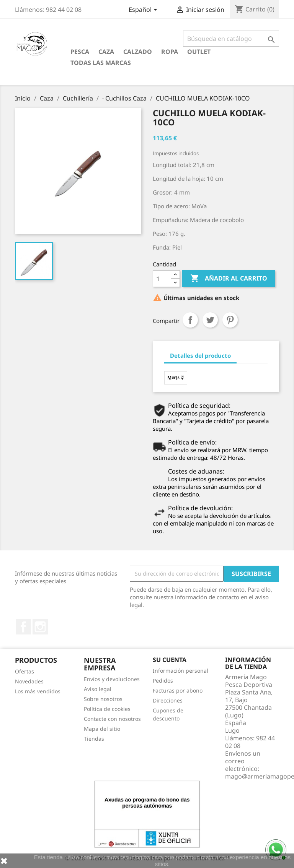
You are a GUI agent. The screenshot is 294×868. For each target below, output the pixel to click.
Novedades (29, 681)
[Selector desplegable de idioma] (144, 10)
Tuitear (210, 320)
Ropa (170, 52)
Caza (106, 52)
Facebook (23, 627)
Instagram (40, 627)
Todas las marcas (101, 63)
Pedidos (163, 681)
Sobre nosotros (103, 699)
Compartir (190, 320)
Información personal (180, 671)
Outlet (199, 52)
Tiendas (94, 739)
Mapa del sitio (102, 729)
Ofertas (24, 671)
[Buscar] (231, 39)
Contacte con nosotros (112, 719)
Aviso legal (98, 689)
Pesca (80, 52)
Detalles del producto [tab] (200, 355)
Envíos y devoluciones (112, 679)
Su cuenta (170, 660)
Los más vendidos (38, 691)
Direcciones (168, 700)
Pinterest (230, 320)
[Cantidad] (162, 279)
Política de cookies (107, 709)
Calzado (138, 52)
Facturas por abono (178, 690)
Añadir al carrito (229, 279)
